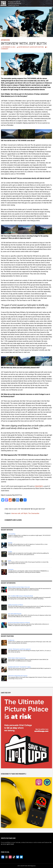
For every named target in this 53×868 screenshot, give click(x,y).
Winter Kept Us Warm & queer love (17, 658)
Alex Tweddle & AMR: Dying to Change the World (20, 596)
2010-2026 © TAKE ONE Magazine (26, 866)
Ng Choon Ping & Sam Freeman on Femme (19, 623)
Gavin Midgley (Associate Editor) (31, 47)
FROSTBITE (39, 486)
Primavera (11, 569)
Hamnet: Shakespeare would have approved (19, 649)
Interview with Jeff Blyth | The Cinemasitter (25, 513)
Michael (10, 543)
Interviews (5, 40)
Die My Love (11, 640)
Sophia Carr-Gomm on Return (16, 605)
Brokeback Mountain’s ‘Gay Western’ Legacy (19, 667)
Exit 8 (10, 561)
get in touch (10, 844)
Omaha (10, 552)
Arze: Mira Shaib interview (15, 614)
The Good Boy (12, 534)
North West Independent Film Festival (18, 676)
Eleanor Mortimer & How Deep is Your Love (19, 587)
